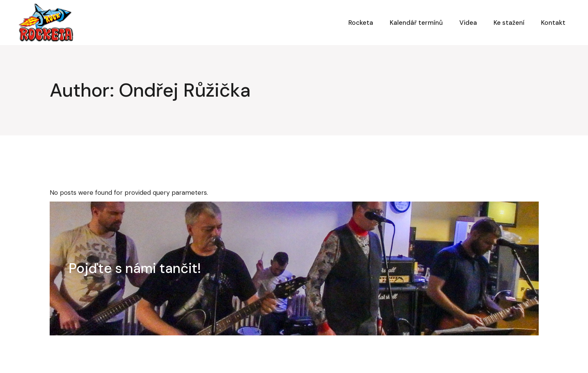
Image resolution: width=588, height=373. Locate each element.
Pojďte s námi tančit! (135, 268)
